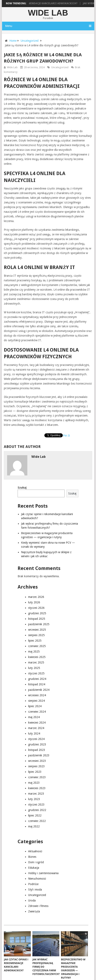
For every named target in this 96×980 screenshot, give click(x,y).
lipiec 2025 (35, 641)
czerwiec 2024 (37, 712)
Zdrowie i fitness (38, 906)
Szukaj (22, 488)
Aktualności (35, 851)
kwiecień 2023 (37, 788)
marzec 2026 (36, 597)
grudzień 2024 (37, 679)
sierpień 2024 (36, 701)
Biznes (32, 857)
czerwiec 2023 (37, 777)
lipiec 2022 (35, 815)
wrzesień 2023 (37, 761)
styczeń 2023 (36, 805)
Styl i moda (35, 890)
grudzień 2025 (37, 613)
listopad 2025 (37, 619)
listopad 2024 (37, 684)
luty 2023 (34, 799)
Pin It (66, 436)
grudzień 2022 (37, 810)
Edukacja (34, 868)
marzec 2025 (36, 662)
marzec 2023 (36, 794)
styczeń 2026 (36, 608)
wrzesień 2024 (37, 695)
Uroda (32, 900)
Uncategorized (60, 67)
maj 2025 (34, 652)
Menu (9, 26)
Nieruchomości (37, 879)
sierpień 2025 (36, 635)
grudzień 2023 (37, 744)
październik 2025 (39, 624)
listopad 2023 (37, 750)
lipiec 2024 (35, 706)
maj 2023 (34, 783)
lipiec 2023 (35, 772)
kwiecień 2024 (37, 723)
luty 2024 (34, 733)
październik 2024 (39, 690)
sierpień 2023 (36, 766)
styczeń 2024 (36, 739)
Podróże (33, 884)
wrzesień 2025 (37, 630)
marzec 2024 (36, 728)
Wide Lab (48, 13)
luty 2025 (34, 668)
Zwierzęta (34, 911)
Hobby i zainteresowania (43, 873)
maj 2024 (34, 717)
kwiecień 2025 (37, 657)
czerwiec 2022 (37, 821)
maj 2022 (34, 826)
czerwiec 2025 (37, 646)
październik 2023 (39, 755)
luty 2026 (34, 602)
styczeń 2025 (36, 673)
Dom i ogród (36, 862)
